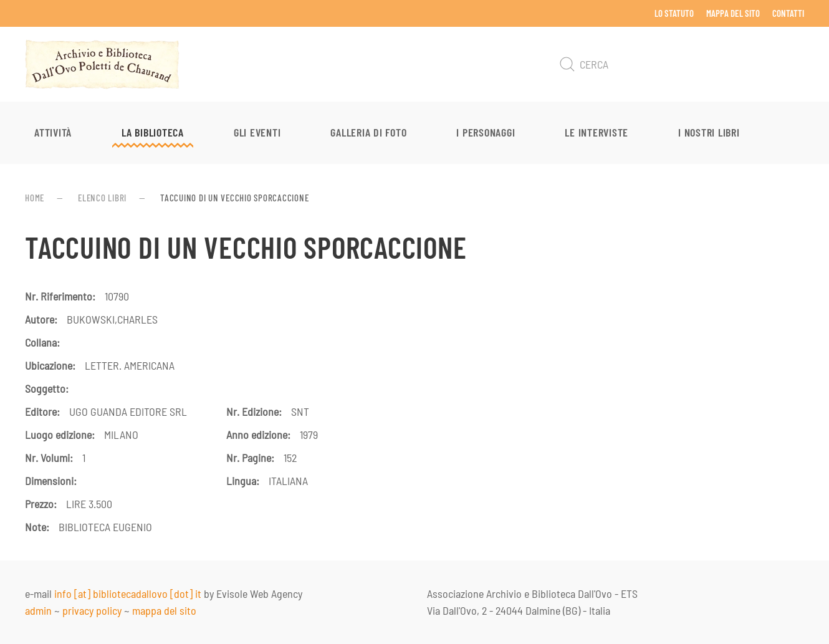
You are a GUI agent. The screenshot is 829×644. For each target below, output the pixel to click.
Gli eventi (257, 132)
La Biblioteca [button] (153, 132)
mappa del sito (164, 610)
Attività (53, 132)
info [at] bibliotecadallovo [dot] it (128, 594)
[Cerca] (679, 64)
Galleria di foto (368, 132)
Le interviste (597, 132)
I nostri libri (709, 132)
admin (38, 610)
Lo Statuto (674, 13)
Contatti (788, 13)
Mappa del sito (733, 13)
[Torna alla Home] (102, 64)
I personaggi (486, 132)
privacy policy (92, 610)
